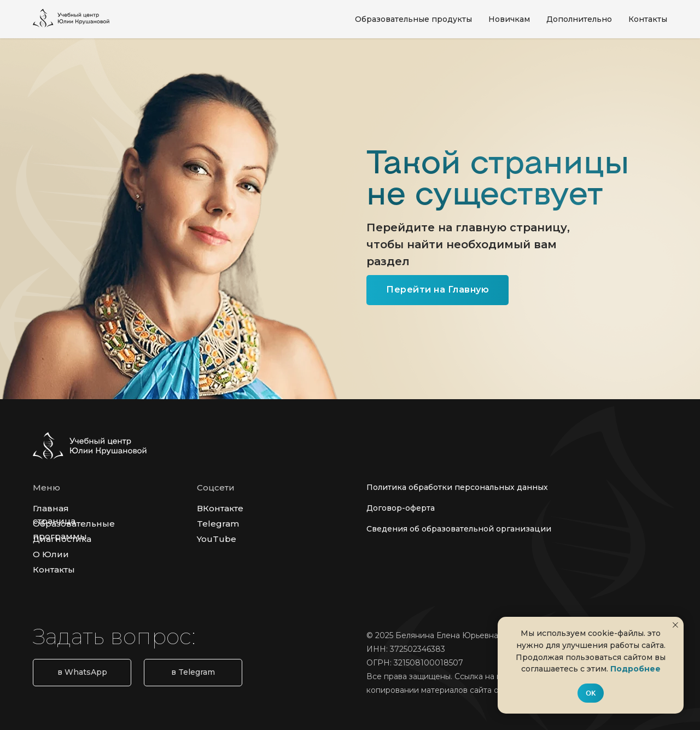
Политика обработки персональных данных (457, 487)
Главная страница (54, 515)
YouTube (217, 539)
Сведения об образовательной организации (459, 529)
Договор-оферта (401, 508)
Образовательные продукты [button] (413, 19)
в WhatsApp (82, 672)
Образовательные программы (74, 530)
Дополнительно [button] (579, 19)
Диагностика (62, 539)
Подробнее (635, 669)
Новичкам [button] (509, 19)
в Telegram (193, 672)
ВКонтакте (220, 508)
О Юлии (51, 554)
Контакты (648, 19)
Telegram (218, 524)
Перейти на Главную (437, 290)
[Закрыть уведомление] (675, 625)
